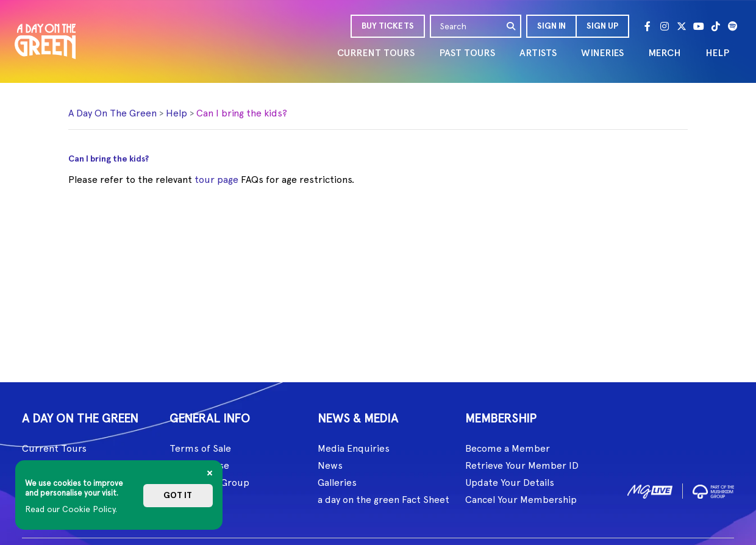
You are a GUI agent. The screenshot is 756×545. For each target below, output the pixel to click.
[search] (512, 26)
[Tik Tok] (716, 26)
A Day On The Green (112, 113)
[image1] (650, 489)
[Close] (210, 473)
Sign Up (602, 26)
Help (177, 113)
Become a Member (508, 448)
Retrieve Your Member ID (522, 465)
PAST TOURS (467, 53)
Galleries (337, 483)
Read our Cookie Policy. (71, 509)
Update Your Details (510, 483)
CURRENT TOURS (376, 53)
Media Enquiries (354, 448)
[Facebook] (647, 26)
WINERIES (602, 53)
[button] (551, 26)
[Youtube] (699, 26)
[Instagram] (665, 26)
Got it (178, 495)
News (330, 465)
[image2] (713, 489)
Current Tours (54, 448)
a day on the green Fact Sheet (383, 500)
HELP (717, 53)
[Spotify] (733, 26)
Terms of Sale (200, 448)
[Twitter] (682, 26)
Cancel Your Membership (521, 500)
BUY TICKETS (388, 26)
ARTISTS (538, 53)
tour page (216, 180)
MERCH (665, 53)
